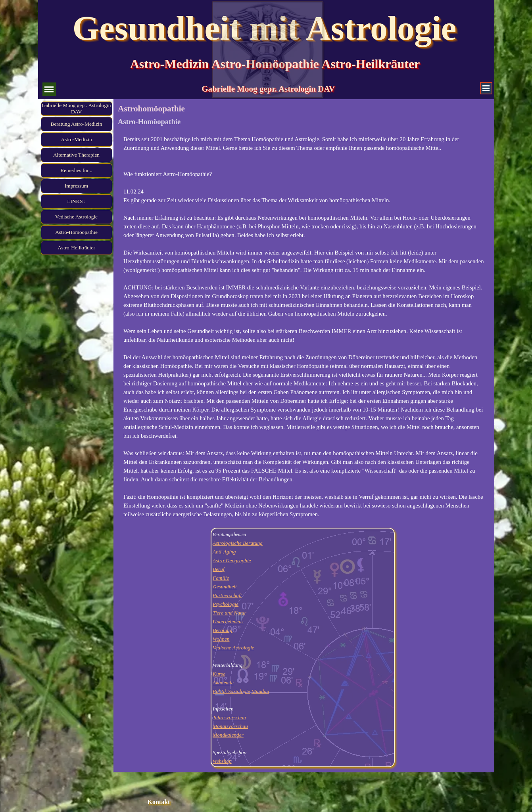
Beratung (223, 630)
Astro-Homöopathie (76, 232)
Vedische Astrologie (76, 217)
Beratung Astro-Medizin (77, 124)
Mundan (260, 691)
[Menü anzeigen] (486, 88)
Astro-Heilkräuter (76, 248)
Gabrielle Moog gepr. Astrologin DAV (77, 108)
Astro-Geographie (232, 560)
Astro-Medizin (76, 139)
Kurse (219, 674)
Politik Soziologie (231, 691)
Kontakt (159, 802)
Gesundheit (225, 587)
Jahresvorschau (229, 717)
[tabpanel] (304, 327)
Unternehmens (228, 621)
